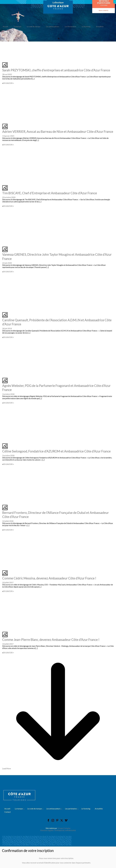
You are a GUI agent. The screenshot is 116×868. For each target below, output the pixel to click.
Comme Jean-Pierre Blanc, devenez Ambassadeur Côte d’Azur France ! (51, 640)
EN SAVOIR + (8, 83)
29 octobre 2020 (9, 197)
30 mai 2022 (7, 74)
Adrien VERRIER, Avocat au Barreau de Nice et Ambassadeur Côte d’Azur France (58, 132)
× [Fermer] (115, 2)
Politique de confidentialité (65, 830)
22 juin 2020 (7, 263)
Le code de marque (34, 27)
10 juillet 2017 (8, 582)
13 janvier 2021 (8, 136)
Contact (6, 33)
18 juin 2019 (7, 328)
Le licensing (86, 27)
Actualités (100, 27)
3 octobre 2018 (8, 394)
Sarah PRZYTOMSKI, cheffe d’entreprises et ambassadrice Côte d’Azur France (56, 70)
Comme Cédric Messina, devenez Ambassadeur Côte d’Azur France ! (49, 578)
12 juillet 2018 (8, 521)
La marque (18, 27)
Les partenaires (71, 809)
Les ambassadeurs (53, 27)
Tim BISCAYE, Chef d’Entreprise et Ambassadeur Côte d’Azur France (50, 193)
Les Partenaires (70, 27)
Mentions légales (47, 830)
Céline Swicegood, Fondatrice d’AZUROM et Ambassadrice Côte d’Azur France (56, 451)
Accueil (5, 27)
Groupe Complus (64, 828)
